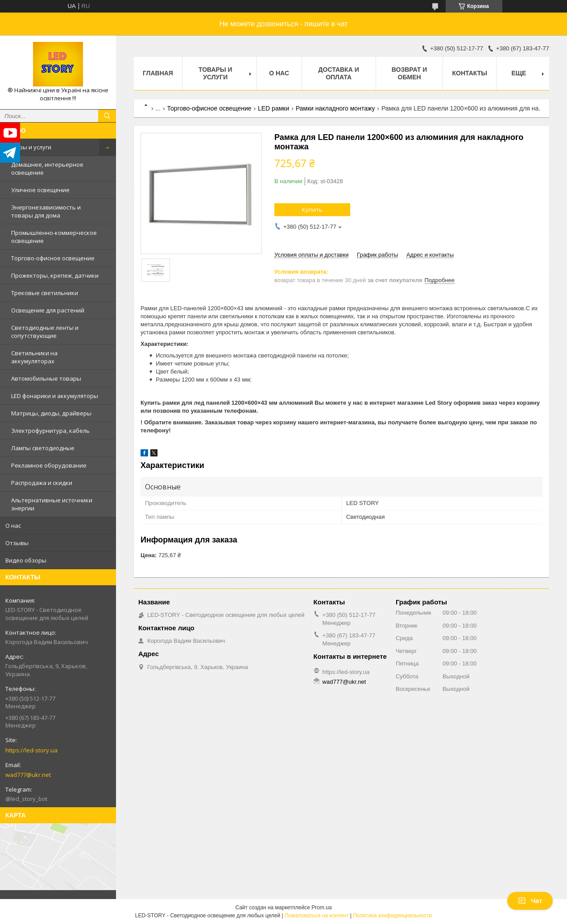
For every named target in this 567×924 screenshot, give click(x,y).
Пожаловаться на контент (317, 916)
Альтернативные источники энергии (52, 504)
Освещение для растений (48, 310)
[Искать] (107, 116)
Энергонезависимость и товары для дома (46, 211)
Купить (312, 209)
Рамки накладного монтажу (335, 108)
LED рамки (273, 108)
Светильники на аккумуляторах (34, 357)
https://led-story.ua (31, 750)
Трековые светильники (45, 293)
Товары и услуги (28, 147)
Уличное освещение (40, 190)
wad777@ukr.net (28, 775)
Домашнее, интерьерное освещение (47, 168)
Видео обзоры (26, 560)
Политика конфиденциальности (392, 916)
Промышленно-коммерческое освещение (54, 237)
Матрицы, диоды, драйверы (51, 413)
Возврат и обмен (410, 73)
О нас (13, 526)
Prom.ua (321, 908)
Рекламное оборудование (49, 465)
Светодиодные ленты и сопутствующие (45, 332)
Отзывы (17, 543)
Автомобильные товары (46, 378)
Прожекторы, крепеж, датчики (55, 275)
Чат (530, 901)
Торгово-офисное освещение (53, 258)
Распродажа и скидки (42, 483)
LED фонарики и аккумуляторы (55, 396)
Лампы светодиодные (43, 448)
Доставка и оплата (339, 73)
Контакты (469, 73)
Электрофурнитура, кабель (50, 431)
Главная (158, 73)
